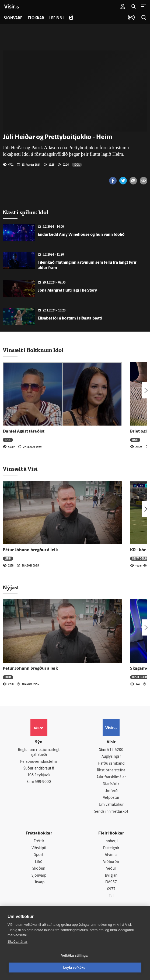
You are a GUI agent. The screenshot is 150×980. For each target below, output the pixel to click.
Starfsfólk (111, 784)
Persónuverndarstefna (39, 762)
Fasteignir (111, 849)
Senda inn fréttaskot (111, 812)
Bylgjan (111, 876)
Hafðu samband (111, 764)
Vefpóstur (111, 798)
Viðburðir (111, 862)
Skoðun (39, 869)
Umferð (111, 791)
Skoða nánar (18, 941)
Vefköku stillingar (75, 956)
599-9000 (43, 782)
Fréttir (39, 842)
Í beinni (57, 18)
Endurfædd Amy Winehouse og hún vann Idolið (81, 235)
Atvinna (111, 855)
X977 (111, 890)
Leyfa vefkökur (75, 968)
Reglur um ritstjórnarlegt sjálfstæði (39, 753)
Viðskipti (39, 849)
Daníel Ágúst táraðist (24, 431)
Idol (77, 165)
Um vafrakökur (111, 805)
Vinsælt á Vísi (20, 469)
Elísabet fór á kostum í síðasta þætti (70, 319)
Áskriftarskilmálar (111, 777)
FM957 (111, 883)
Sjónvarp (39, 876)
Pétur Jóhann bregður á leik (30, 550)
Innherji (111, 842)
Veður (111, 869)
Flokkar (36, 18)
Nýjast (11, 587)
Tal (111, 897)
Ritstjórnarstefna (111, 771)
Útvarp (39, 883)
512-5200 (115, 750)
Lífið (8, 558)
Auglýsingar (111, 757)
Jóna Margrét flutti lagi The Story (67, 291)
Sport (39, 855)
